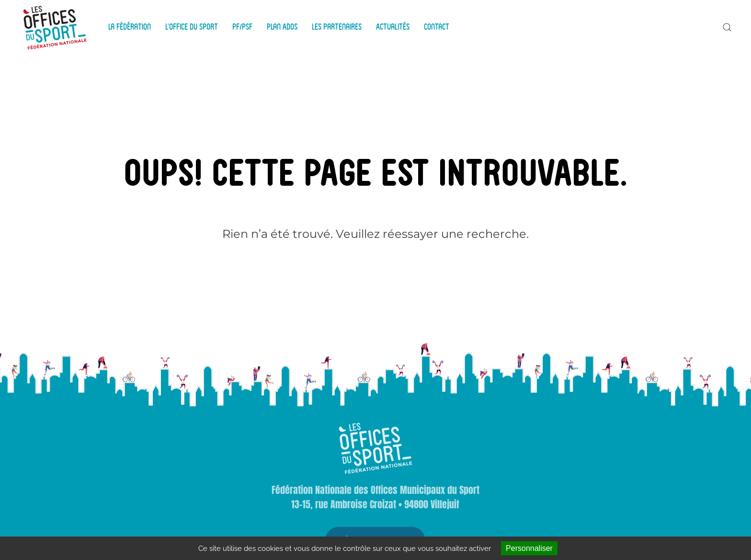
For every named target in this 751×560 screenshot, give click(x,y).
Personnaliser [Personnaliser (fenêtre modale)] (529, 548)
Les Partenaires (337, 27)
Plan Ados (282, 27)
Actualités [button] (393, 27)
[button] (727, 27)
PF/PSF (242, 27)
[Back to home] (57, 27)
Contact (437, 27)
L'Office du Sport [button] (192, 27)
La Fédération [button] (130, 27)
